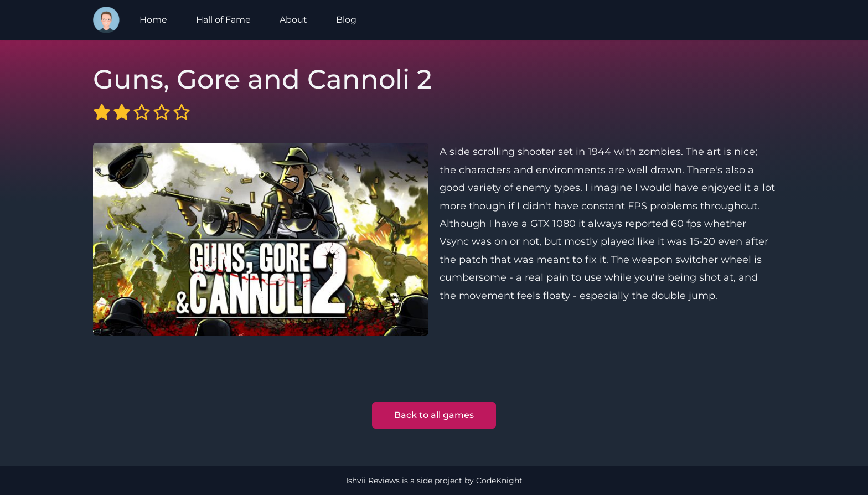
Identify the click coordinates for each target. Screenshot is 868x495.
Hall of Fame (223, 20)
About (293, 20)
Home (153, 20)
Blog (346, 20)
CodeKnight (499, 481)
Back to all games (434, 415)
